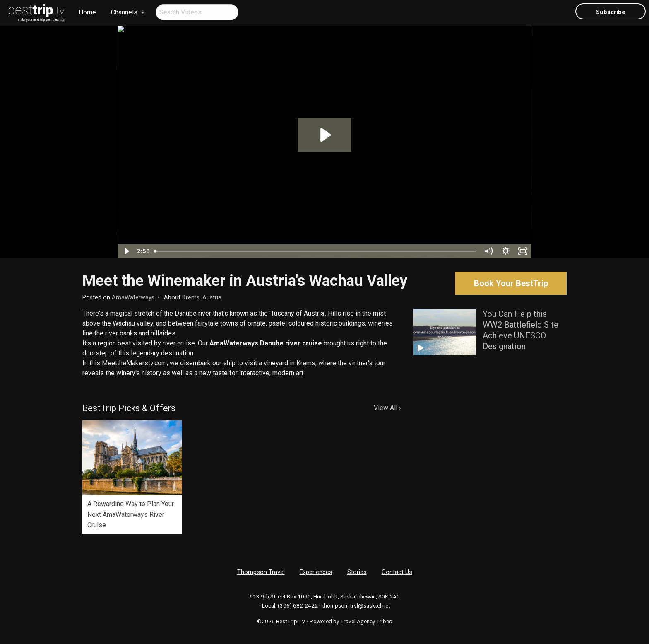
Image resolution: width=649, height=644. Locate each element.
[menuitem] (37, 13)
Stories (357, 572)
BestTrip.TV (291, 621)
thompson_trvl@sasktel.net (356, 605)
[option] (132, 477)
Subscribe (611, 12)
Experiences (316, 572)
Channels (124, 12)
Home (87, 12)
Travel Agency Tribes (366, 621)
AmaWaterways (133, 298)
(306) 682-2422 (298, 605)
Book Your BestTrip (511, 283)
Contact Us (397, 572)
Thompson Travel (261, 572)
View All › (387, 408)
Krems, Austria (202, 298)
